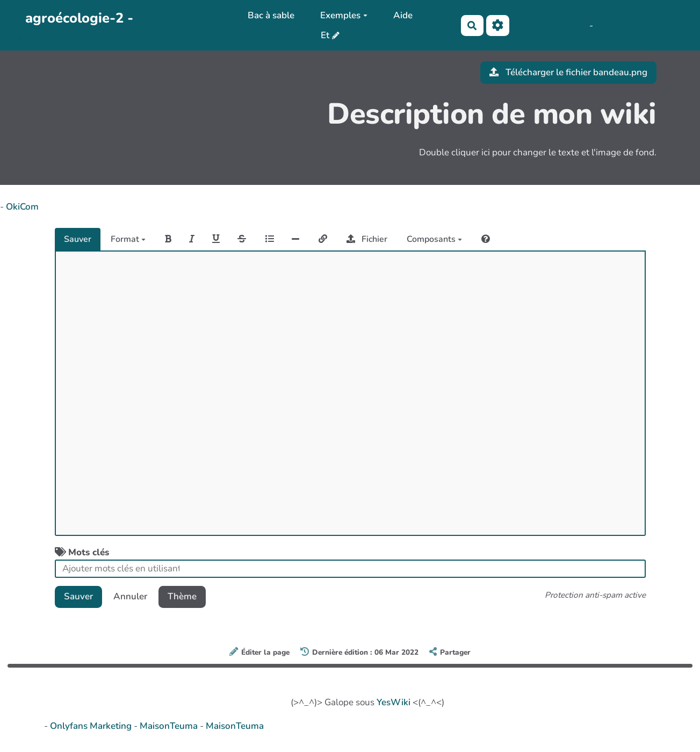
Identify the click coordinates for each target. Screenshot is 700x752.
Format (128, 239)
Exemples (344, 15)
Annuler (130, 596)
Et (325, 35)
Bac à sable (271, 15)
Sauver (78, 239)
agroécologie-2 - (79, 18)
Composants (434, 239)
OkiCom (22, 207)
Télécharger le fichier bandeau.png (568, 72)
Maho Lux (569, 26)
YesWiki (394, 702)
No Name (529, 26)
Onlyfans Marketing (92, 726)
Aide (403, 15)
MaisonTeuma (170, 726)
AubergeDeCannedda (638, 26)
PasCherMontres (52, 39)
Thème (182, 596)
